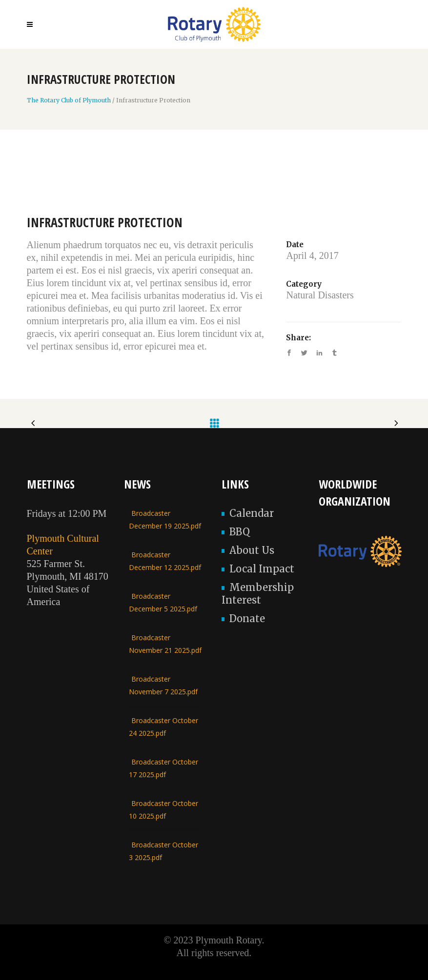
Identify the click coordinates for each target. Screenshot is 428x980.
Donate (247, 618)
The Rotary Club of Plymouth (69, 100)
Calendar (252, 513)
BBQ (240, 532)
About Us (252, 550)
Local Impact (262, 569)
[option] (214, 185)
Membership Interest (258, 594)
